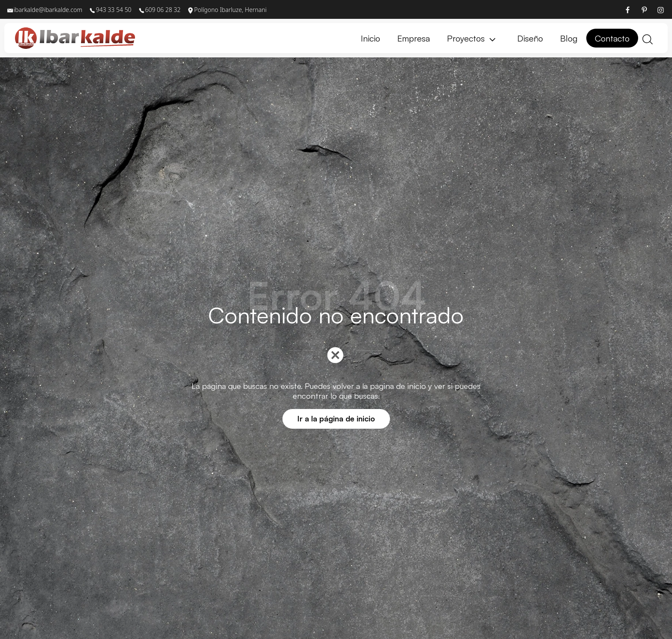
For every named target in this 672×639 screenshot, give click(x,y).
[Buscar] (648, 38)
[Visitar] (628, 9)
